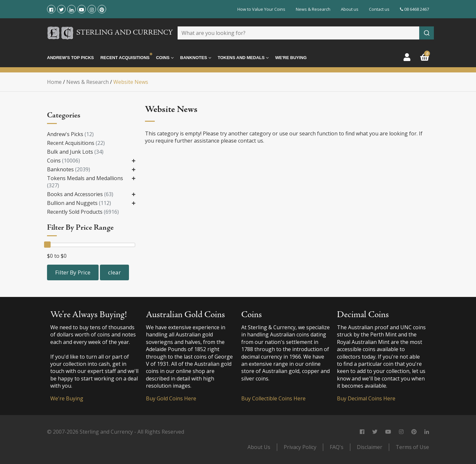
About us (350, 9)
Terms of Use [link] (412, 447)
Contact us (379, 9)
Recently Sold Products (83, 212)
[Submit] (427, 33)
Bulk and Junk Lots (75, 152)
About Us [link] (259, 447)
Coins (165, 58)
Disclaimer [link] (370, 447)
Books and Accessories (80, 194)
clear (114, 272)
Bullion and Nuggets (79, 203)
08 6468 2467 (414, 9)
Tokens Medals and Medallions (85, 182)
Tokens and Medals (243, 58)
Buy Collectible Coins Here (273, 398)
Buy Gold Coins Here (171, 398)
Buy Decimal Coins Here (366, 398)
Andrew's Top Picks (70, 58)
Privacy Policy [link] (300, 447)
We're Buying (291, 58)
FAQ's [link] (337, 447)
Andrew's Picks (70, 134)
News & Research (313, 9)
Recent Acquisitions (125, 58)
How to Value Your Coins (261, 9)
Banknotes (196, 58)
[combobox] (306, 33)
